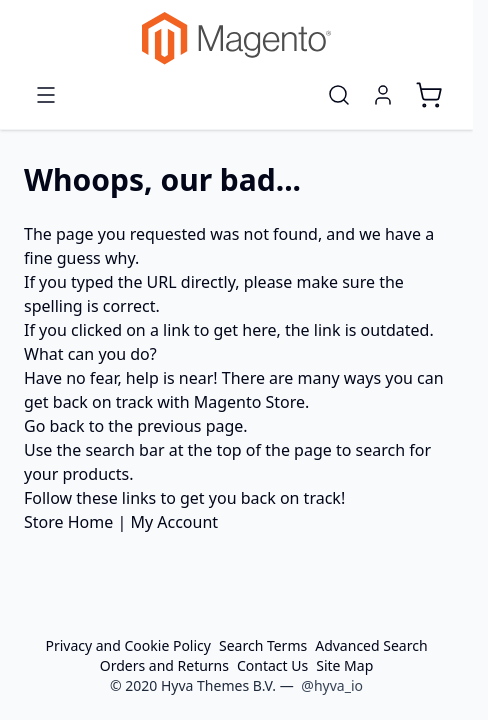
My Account (174, 522)
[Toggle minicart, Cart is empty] (429, 95)
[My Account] (383, 95)
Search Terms (263, 645)
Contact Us (272, 665)
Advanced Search (371, 645)
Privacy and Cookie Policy (128, 645)
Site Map (344, 665)
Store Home (68, 522)
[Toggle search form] (339, 95)
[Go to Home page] (236, 38)
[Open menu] (46, 95)
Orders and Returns (164, 665)
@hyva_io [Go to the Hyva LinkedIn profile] (332, 685)
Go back (54, 426)
